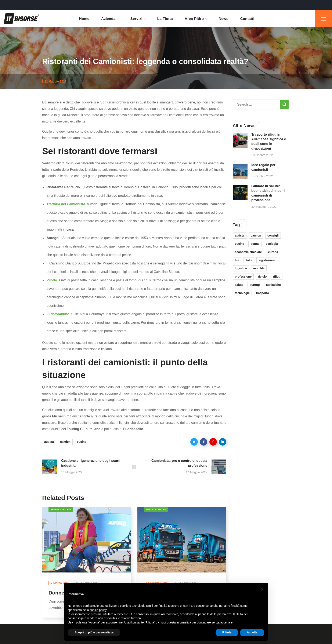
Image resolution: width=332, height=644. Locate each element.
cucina (82, 442)
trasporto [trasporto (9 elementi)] (262, 293)
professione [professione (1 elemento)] (243, 277)
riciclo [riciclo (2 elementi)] (262, 277)
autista (49, 442)
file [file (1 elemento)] (237, 260)
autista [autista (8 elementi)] (240, 235)
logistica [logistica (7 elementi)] (241, 268)
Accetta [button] (252, 632)
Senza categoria (61, 510)
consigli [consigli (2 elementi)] (273, 235)
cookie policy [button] (98, 610)
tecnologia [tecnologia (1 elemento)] (242, 293)
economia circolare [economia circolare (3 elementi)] (248, 252)
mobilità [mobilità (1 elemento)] (259, 268)
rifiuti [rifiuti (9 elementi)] (277, 277)
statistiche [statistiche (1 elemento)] (273, 285)
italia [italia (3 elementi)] (249, 260)
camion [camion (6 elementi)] (256, 235)
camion (65, 442)
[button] (262, 589)
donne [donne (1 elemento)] (255, 244)
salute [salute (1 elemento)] (239, 285)
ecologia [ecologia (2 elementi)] (272, 244)
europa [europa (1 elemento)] (273, 252)
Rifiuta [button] (227, 632)
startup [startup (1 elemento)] (255, 285)
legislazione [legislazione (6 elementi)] (267, 260)
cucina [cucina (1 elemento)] (239, 244)
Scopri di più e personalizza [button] (94, 632)
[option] (87, 565)
